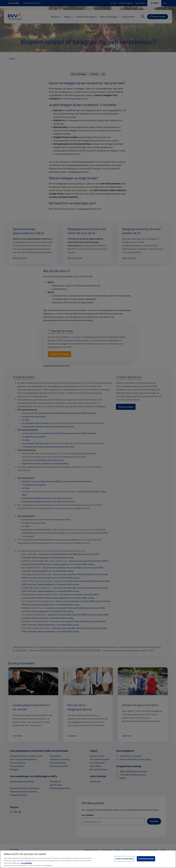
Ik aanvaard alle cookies (146, 859)
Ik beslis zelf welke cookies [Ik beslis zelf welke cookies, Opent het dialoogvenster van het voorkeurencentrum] (125, 859)
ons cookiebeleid (26, 863)
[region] (88, 859)
